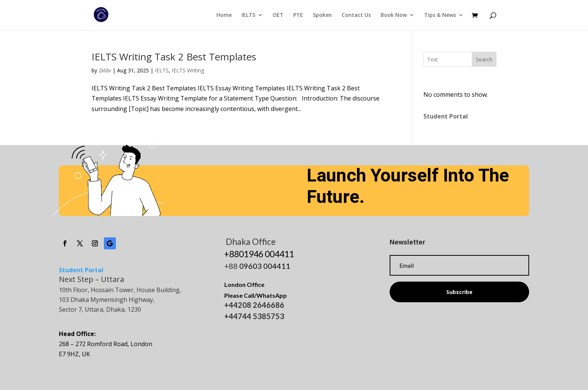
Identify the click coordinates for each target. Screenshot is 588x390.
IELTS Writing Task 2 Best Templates (174, 57)
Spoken (322, 15)
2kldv (105, 70)
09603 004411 (265, 266)
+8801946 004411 (259, 254)
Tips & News (440, 15)
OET (278, 15)
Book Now (394, 15)
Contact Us (356, 15)
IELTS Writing (188, 70)
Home (224, 15)
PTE (298, 15)
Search (484, 59)
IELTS (248, 15)
